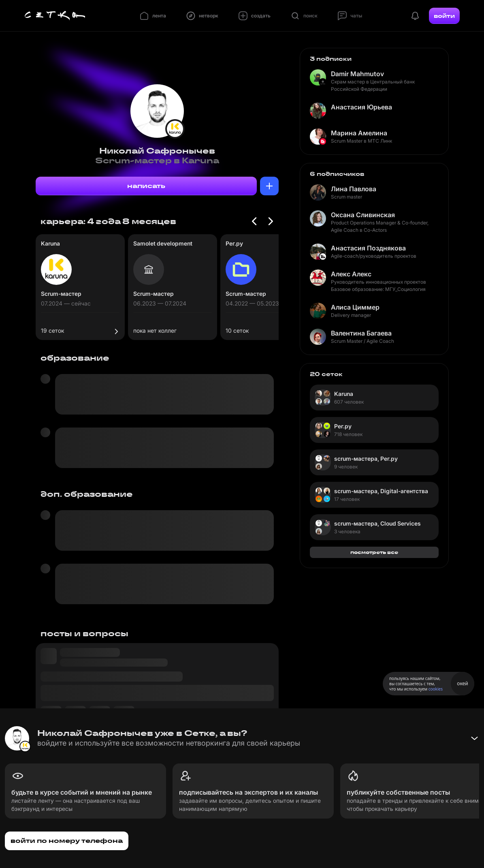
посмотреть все (374, 552)
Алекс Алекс (351, 274)
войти (444, 16)
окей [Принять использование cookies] (462, 683)
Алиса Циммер (355, 307)
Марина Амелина (359, 133)
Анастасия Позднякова (368, 248)
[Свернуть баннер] (474, 738)
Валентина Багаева (361, 333)
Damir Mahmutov (357, 74)
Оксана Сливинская (363, 215)
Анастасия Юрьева (361, 107)
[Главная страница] (55, 16)
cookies (436, 689)
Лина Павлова (354, 189)
